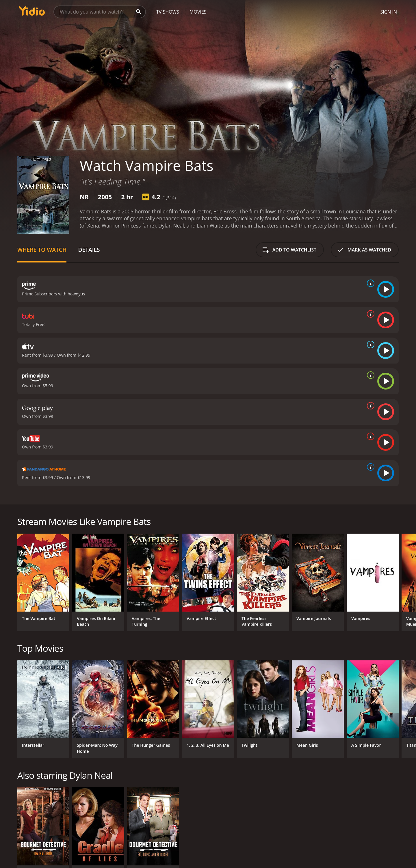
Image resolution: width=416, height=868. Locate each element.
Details (89, 250)
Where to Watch (42, 250)
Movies (198, 12)
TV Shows (168, 12)
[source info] (369, 283)
